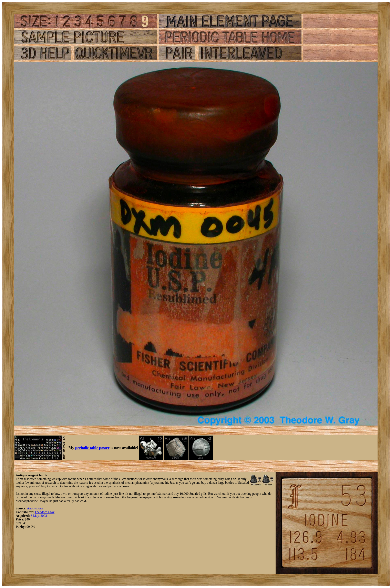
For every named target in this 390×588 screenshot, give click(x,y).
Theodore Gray (45, 512)
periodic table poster (92, 448)
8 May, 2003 (39, 516)
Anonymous (35, 508)
